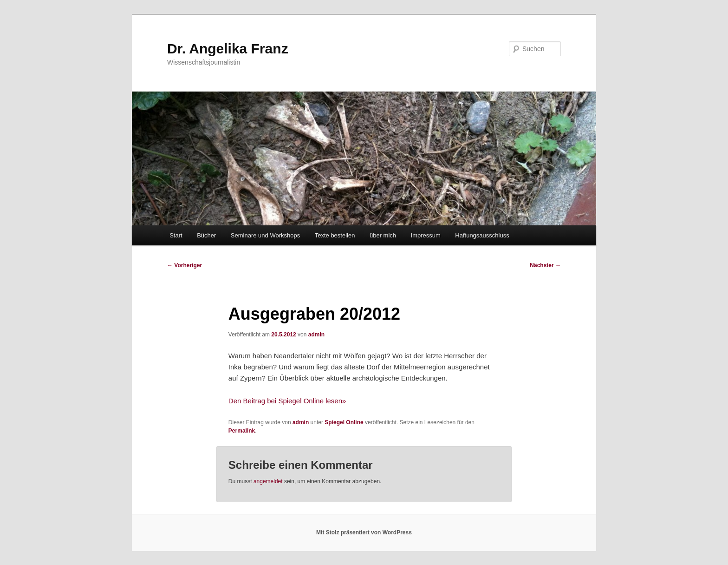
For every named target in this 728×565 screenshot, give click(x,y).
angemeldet (268, 481)
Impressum (426, 235)
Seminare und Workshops (265, 235)
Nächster (545, 265)
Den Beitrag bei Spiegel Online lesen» (287, 401)
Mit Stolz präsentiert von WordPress (364, 532)
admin (316, 335)
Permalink (242, 431)
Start (176, 235)
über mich (383, 235)
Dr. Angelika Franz (228, 49)
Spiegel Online (344, 422)
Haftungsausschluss (482, 235)
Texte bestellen (335, 235)
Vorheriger (185, 265)
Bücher (206, 235)
